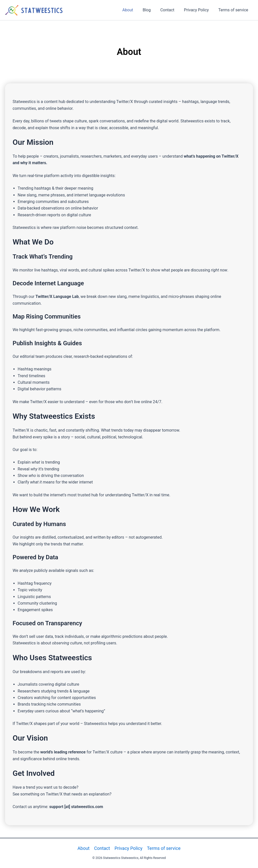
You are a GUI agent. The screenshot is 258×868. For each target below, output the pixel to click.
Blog (152, 10)
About (135, 10)
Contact (171, 10)
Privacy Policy (199, 10)
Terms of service (234, 10)
